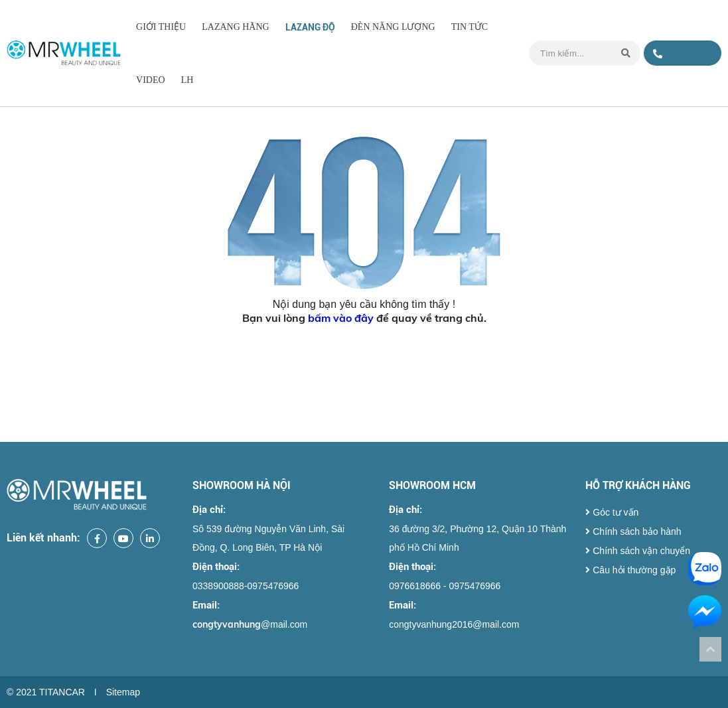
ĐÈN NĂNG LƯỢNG (393, 27)
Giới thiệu (161, 27)
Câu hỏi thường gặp (630, 570)
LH (187, 80)
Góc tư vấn (612, 512)
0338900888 (680, 57)
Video (151, 80)
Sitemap (123, 692)
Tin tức (470, 27)
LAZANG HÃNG (236, 27)
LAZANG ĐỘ (310, 27)
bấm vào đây (341, 318)
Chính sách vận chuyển (638, 551)
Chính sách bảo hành (633, 531)
